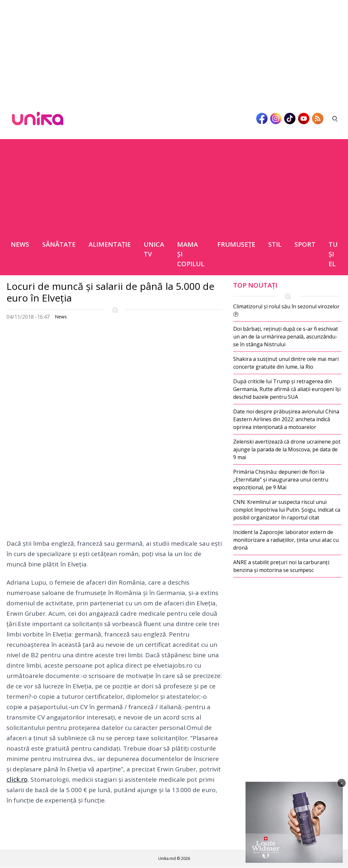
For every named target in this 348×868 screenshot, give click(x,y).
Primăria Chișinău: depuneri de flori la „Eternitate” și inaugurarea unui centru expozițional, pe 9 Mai (281, 480)
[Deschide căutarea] (335, 119)
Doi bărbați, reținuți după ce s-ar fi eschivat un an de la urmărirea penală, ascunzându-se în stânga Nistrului (286, 337)
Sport (305, 244)
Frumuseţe (236, 244)
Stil (275, 244)
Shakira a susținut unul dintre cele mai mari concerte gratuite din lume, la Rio (286, 363)
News (20, 244)
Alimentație (110, 244)
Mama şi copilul (191, 254)
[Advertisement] (174, 51)
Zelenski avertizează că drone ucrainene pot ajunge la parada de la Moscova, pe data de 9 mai (287, 449)
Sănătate (59, 244)
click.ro (17, 779)
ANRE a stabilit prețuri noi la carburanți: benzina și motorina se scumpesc (282, 566)
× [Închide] (342, 783)
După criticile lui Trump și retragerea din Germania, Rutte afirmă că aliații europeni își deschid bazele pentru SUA (287, 389)
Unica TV (154, 249)
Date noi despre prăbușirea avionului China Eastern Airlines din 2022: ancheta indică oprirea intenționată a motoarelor (286, 419)
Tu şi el (333, 254)
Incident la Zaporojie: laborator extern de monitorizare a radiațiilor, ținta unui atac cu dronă (286, 540)
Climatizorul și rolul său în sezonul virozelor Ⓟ (286, 310)
